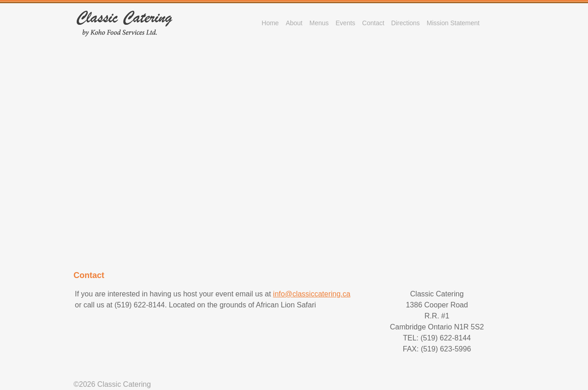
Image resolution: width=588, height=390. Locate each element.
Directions (406, 23)
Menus (319, 23)
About (294, 23)
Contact (373, 23)
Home (270, 23)
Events (346, 23)
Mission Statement (453, 23)
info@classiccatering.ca (311, 294)
